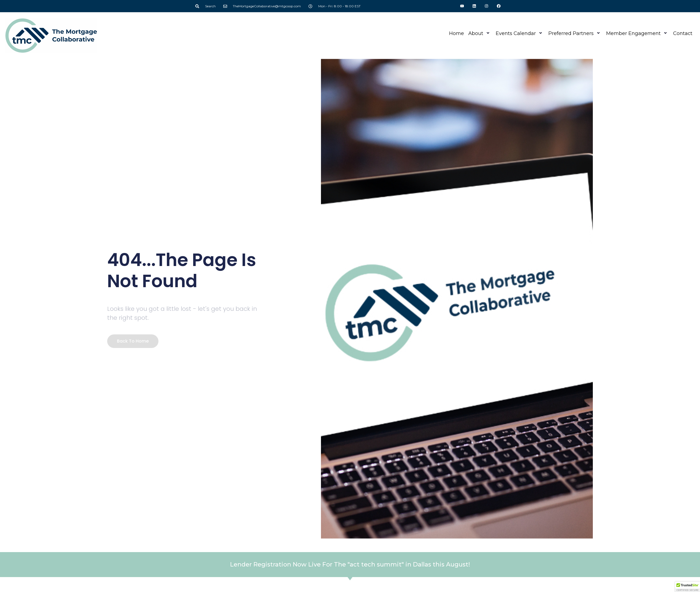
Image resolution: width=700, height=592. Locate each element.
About (480, 33)
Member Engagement (637, 33)
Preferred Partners (575, 33)
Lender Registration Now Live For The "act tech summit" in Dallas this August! (350, 564)
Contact (683, 33)
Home (456, 33)
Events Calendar (520, 33)
